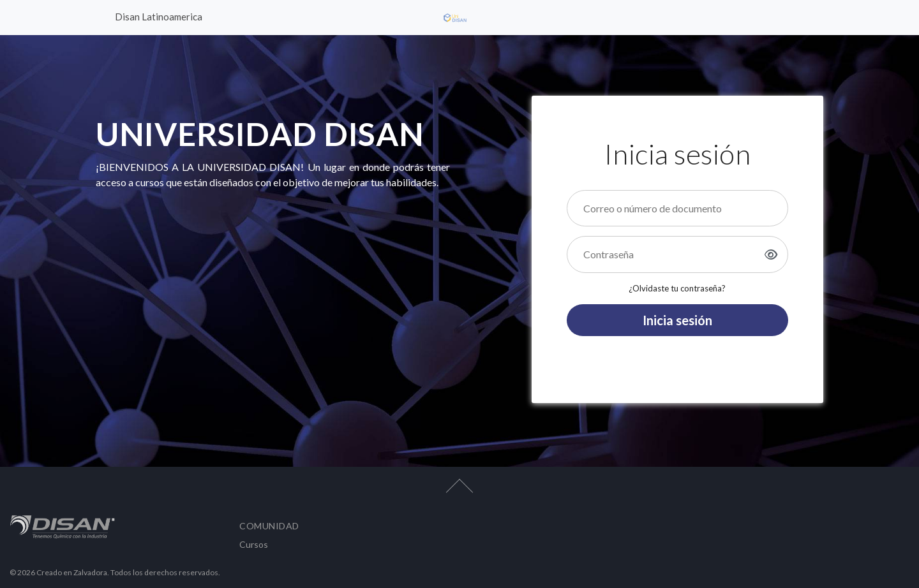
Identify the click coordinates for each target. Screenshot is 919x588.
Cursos (254, 544)
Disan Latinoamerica (159, 17)
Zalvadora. (92, 572)
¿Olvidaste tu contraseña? (677, 288)
